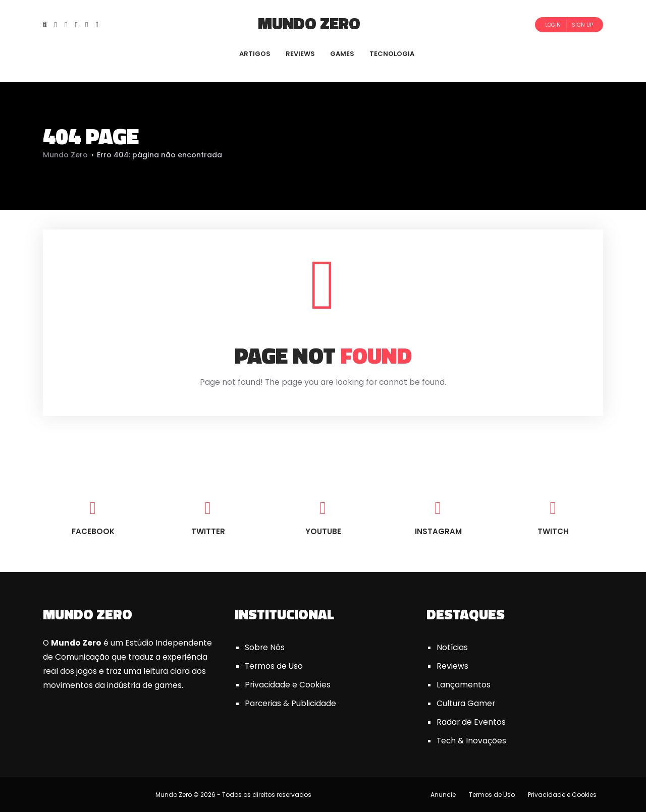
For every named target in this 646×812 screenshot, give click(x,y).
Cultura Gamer (466, 703)
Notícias (452, 647)
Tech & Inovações (471, 741)
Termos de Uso (274, 666)
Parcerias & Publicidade (290, 703)
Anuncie (443, 795)
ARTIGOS (255, 54)
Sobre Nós (265, 647)
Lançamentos (464, 685)
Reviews (452, 666)
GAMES (342, 54)
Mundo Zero (309, 23)
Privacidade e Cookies (288, 685)
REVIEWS (300, 54)
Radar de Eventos (471, 722)
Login (553, 25)
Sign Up (582, 25)
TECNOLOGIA (392, 54)
